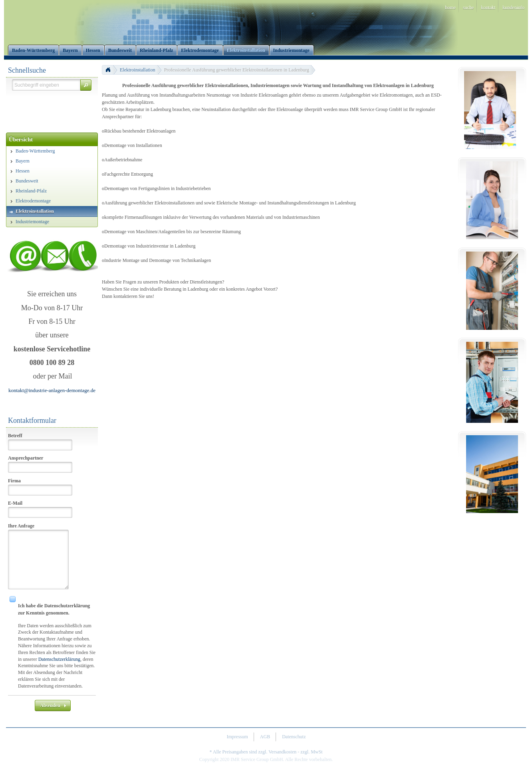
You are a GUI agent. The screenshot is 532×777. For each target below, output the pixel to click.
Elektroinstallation (138, 70)
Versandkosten (282, 752)
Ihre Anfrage (21, 526)
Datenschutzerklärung (59, 659)
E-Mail (15, 503)
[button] (86, 85)
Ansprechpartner (26, 458)
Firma (14, 481)
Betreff (15, 436)
